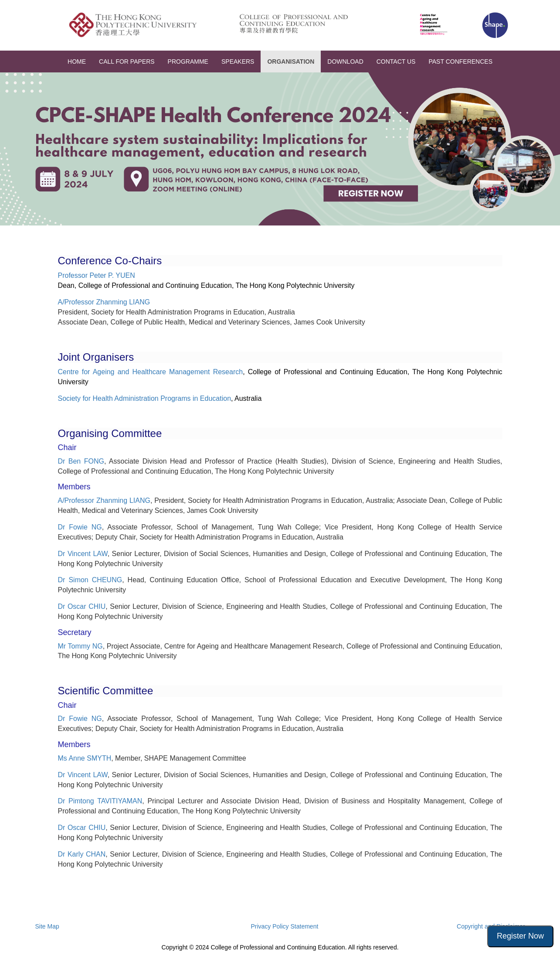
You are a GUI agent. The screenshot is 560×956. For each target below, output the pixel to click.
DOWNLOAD (345, 61)
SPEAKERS (238, 61)
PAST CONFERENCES (460, 61)
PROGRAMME (188, 61)
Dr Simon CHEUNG (90, 580)
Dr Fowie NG (80, 527)
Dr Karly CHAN (82, 854)
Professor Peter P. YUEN (97, 275)
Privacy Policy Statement (284, 926)
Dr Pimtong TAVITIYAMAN (100, 801)
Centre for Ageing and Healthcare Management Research (151, 372)
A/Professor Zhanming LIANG (104, 302)
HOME (77, 61)
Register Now (520, 936)
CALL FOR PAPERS (127, 61)
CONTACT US (396, 61)
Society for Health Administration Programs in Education (145, 398)
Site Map (47, 926)
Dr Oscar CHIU (82, 606)
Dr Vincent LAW (83, 554)
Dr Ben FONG (81, 461)
